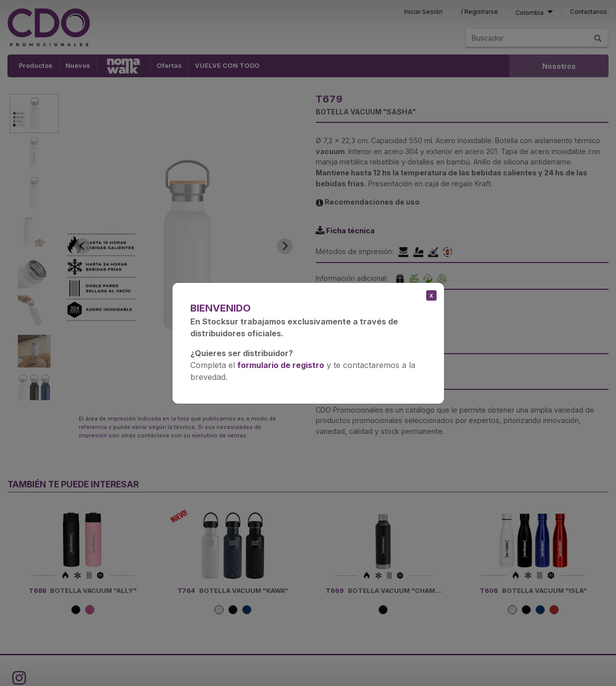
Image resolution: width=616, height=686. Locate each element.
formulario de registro (281, 365)
